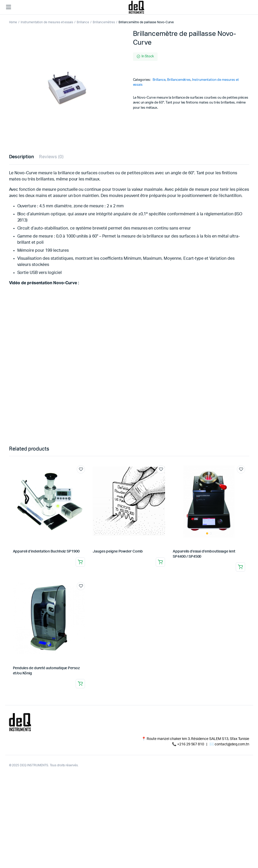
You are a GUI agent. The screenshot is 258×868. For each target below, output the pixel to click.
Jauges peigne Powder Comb (118, 551)
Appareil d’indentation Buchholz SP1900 (46, 551)
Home (13, 22)
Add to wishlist (81, 469)
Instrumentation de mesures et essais (47, 22)
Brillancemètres (104, 22)
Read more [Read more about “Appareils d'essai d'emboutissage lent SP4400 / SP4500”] (240, 567)
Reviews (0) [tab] (51, 157)
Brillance (83, 22)
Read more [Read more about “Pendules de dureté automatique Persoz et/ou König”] (80, 684)
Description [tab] (22, 157)
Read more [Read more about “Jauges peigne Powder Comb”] (160, 562)
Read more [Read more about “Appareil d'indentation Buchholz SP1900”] (80, 562)
